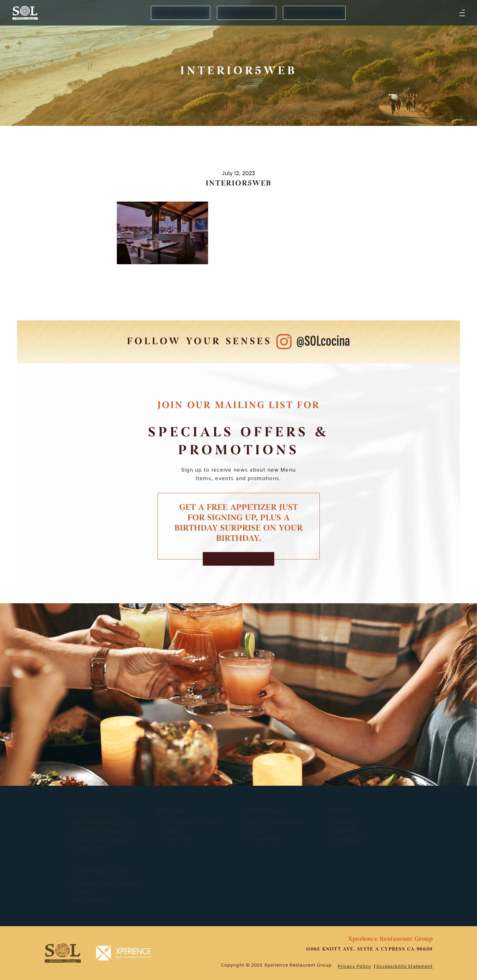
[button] (462, 13)
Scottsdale (265, 811)
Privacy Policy (354, 967)
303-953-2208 (175, 840)
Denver (171, 811)
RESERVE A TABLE (314, 13)
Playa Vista (92, 811)
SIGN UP (239, 559)
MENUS (181, 13)
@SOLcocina (323, 342)
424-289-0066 (89, 848)
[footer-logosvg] (63, 953)
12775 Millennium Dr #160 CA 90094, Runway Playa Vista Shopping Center (105, 831)
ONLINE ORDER (246, 13)
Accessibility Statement (405, 967)
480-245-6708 (262, 840)
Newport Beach (100, 872)
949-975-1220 (348, 840)
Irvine (342, 811)
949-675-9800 (89, 901)
